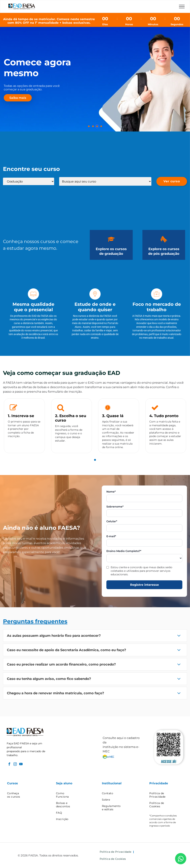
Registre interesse (144, 585)
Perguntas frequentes (35, 621)
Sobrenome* (115, 507)
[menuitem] (25, 795)
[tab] (95, 460)
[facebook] (9, 765)
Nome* (111, 492)
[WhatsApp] (181, 859)
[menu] (182, 7)
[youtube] (21, 765)
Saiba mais (18, 98)
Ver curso (172, 181)
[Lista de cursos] (105, 181)
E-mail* (111, 536)
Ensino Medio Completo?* (124, 551)
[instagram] (15, 765)
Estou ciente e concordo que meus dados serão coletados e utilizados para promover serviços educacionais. (141, 571)
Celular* (112, 521)
